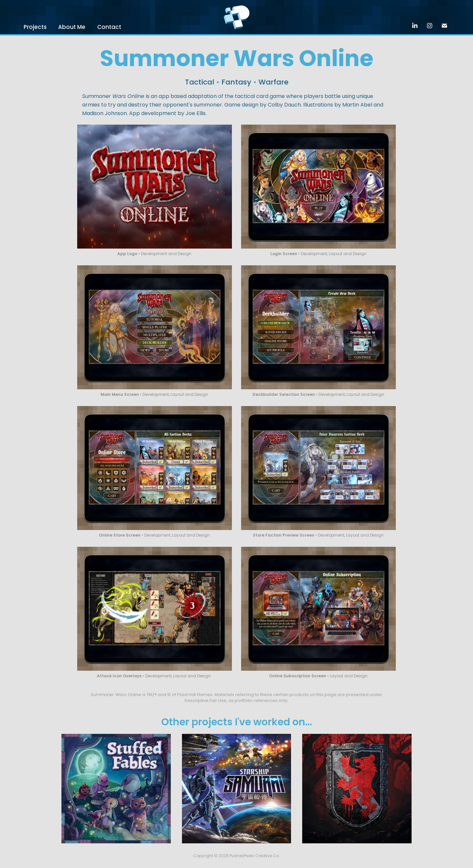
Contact (109, 28)
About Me (72, 28)
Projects (35, 28)
